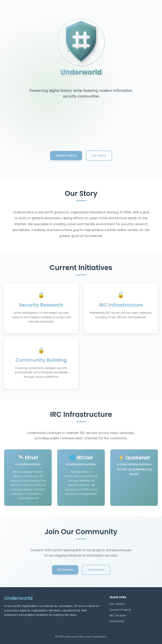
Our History (99, 155)
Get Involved (96, 570)
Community (117, 621)
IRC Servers (65, 570)
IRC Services (118, 615)
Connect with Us (66, 155)
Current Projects (120, 610)
